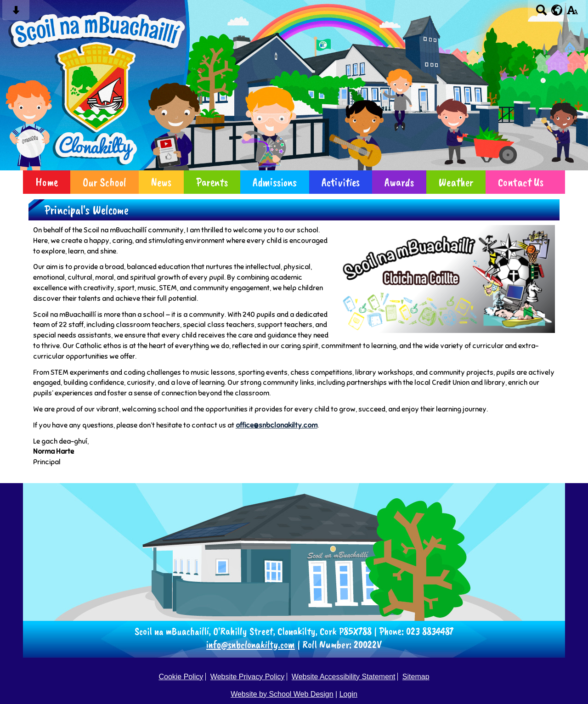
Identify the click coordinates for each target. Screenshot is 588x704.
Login (348, 694)
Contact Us (521, 182)
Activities (341, 182)
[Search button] (541, 13)
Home (47, 182)
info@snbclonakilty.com (251, 645)
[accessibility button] (572, 13)
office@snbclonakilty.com (277, 425)
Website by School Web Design (282, 694)
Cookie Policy (181, 677)
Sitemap (416, 677)
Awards (399, 182)
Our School (105, 182)
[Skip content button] (16, 13)
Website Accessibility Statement (344, 677)
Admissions (275, 182)
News (161, 182)
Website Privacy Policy (248, 677)
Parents (212, 182)
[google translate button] (557, 10)
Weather (456, 182)
